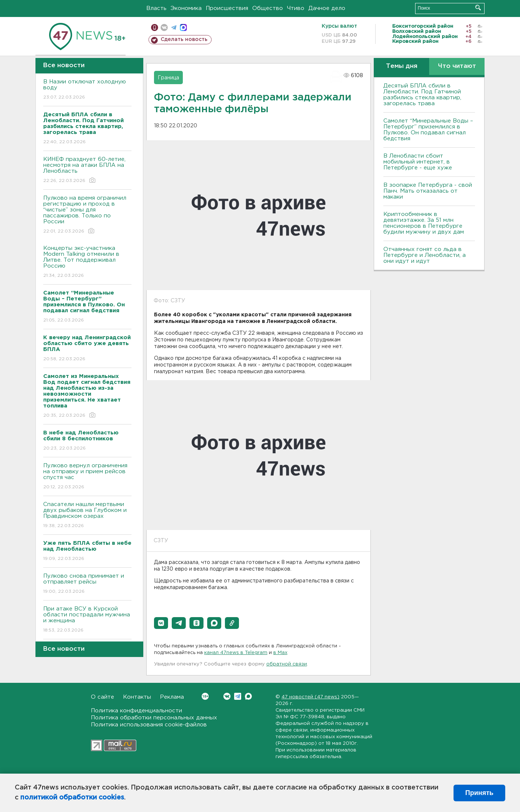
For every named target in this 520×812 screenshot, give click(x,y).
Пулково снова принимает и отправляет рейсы (87, 584)
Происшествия (227, 8)
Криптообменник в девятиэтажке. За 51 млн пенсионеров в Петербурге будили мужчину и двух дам (424, 223)
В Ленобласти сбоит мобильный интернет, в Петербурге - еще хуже (418, 162)
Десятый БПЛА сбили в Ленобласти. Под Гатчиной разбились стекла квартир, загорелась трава (422, 95)
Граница (168, 78)
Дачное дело (327, 8)
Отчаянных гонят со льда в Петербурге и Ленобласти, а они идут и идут (425, 255)
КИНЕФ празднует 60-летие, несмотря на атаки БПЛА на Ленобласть (87, 170)
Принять (479, 793)
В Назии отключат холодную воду (87, 90)
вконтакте (164, 27)
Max (248, 696)
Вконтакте (205, 696)
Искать (478, 8)
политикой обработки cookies (72, 798)
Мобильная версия (155, 27)
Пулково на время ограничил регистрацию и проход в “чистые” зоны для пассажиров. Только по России (87, 215)
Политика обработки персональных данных (154, 718)
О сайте (102, 697)
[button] (161, 623)
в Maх (280, 653)
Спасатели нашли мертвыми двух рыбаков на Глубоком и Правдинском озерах (87, 515)
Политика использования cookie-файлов (149, 725)
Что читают (457, 66)
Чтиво (296, 8)
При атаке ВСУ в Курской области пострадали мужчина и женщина (87, 620)
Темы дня (402, 66)
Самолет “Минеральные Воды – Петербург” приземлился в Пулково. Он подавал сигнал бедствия (428, 130)
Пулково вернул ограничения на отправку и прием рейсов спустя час (87, 477)
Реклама (172, 697)
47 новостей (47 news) (310, 697)
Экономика (186, 8)
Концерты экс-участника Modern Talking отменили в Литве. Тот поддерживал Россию (87, 262)
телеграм (174, 27)
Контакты (137, 697)
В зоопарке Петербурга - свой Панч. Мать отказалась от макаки (428, 191)
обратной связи (287, 664)
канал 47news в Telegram (236, 653)
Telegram (238, 696)
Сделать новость (184, 39)
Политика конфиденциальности (136, 711)
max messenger (183, 27)
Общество (268, 8)
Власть (156, 8)
